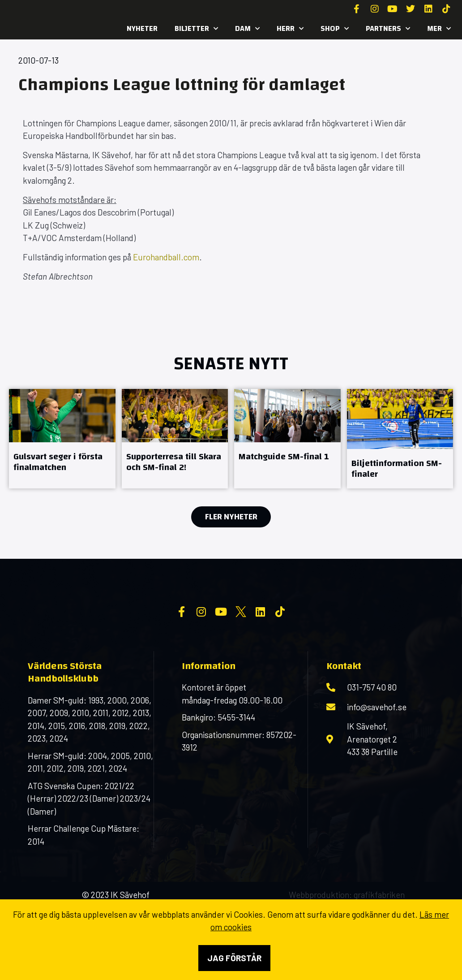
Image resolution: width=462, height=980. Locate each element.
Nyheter (142, 28)
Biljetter (196, 29)
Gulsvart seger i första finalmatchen (58, 462)
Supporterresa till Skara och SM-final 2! (174, 462)
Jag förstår (234, 958)
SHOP (335, 29)
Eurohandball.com (166, 257)
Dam (247, 29)
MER (439, 29)
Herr (290, 29)
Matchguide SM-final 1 (284, 456)
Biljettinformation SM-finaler (397, 468)
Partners (388, 29)
